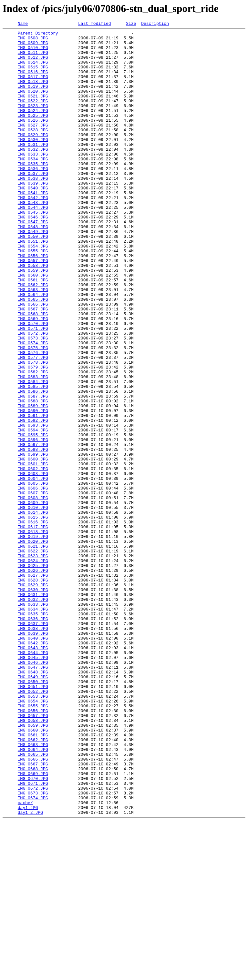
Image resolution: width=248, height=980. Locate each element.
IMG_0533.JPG (33, 180)
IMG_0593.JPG (33, 505)
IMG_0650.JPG (33, 813)
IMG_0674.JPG (33, 953)
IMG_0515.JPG (33, 76)
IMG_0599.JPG (33, 540)
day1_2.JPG (30, 970)
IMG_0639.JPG (33, 755)
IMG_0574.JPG (33, 407)
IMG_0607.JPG (33, 587)
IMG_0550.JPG (33, 279)
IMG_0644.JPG (33, 778)
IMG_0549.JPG (33, 273)
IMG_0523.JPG (33, 122)
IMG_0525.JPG (33, 134)
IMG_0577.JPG (33, 424)
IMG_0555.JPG (33, 296)
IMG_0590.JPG (33, 488)
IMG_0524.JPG (33, 128)
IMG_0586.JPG (33, 465)
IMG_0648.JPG (33, 802)
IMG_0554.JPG (33, 290)
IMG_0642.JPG (33, 767)
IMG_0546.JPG (33, 256)
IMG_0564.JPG (33, 349)
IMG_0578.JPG (33, 430)
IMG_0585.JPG (33, 459)
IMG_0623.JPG (33, 662)
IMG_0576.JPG (33, 418)
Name (23, 24)
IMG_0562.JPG (33, 337)
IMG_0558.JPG (33, 314)
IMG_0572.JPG (33, 395)
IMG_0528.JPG (33, 151)
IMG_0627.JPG (33, 685)
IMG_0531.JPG (33, 168)
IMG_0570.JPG (33, 383)
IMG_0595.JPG (33, 517)
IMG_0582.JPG (33, 441)
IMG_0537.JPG (33, 203)
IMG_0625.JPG (33, 674)
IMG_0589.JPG (33, 482)
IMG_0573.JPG (33, 401)
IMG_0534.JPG (33, 186)
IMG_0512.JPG (33, 64)
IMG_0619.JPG (33, 639)
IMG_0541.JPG (33, 227)
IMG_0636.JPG (33, 738)
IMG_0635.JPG (33, 732)
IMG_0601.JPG (33, 552)
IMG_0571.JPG (33, 389)
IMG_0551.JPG (33, 285)
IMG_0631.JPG (33, 709)
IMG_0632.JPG (33, 714)
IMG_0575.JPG (33, 412)
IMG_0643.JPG (33, 773)
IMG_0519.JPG (33, 99)
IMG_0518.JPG (33, 93)
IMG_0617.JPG (33, 627)
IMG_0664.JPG (33, 894)
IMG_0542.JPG (33, 232)
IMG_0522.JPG (33, 116)
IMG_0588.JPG (33, 476)
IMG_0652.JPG (33, 825)
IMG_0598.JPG (33, 534)
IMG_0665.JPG (33, 900)
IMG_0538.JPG (33, 209)
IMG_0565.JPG (33, 354)
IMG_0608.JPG (33, 592)
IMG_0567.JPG (33, 366)
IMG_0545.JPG (33, 250)
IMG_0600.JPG (33, 546)
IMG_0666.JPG (33, 906)
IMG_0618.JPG (33, 633)
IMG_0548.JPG (33, 267)
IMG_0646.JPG (33, 790)
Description (155, 24)
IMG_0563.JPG (33, 343)
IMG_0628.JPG (33, 691)
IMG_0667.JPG (33, 912)
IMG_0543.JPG (33, 238)
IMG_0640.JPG (33, 761)
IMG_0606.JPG (33, 581)
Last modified (94, 24)
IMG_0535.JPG (33, 192)
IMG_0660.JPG (33, 871)
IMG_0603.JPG (33, 563)
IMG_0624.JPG (33, 668)
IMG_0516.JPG (33, 81)
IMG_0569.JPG (33, 378)
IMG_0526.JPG (33, 139)
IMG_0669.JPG (33, 924)
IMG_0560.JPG (33, 325)
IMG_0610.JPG (33, 604)
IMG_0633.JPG (33, 720)
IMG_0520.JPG (33, 105)
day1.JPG (28, 964)
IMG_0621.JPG (33, 651)
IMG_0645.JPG (33, 784)
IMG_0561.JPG (33, 331)
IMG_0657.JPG (33, 854)
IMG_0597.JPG (33, 529)
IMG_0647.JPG (33, 796)
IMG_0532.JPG (33, 174)
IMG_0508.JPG (33, 41)
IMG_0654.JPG (33, 836)
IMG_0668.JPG (33, 918)
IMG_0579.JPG (33, 436)
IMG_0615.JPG (33, 616)
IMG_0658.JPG (33, 860)
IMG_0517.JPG (33, 87)
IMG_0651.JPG (33, 819)
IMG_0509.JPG (33, 46)
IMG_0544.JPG (33, 244)
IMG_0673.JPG (33, 947)
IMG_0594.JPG (33, 511)
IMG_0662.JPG (33, 883)
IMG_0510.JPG (33, 52)
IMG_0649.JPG (33, 807)
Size (131, 24)
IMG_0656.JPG (33, 848)
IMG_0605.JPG (33, 575)
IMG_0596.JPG (33, 523)
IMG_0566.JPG (33, 360)
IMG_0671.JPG (33, 935)
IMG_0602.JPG (33, 558)
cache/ (25, 958)
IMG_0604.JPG (33, 569)
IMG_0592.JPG (33, 500)
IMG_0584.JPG (33, 453)
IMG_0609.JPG (33, 598)
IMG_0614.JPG (33, 610)
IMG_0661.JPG (33, 877)
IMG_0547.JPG (33, 261)
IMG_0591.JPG (33, 494)
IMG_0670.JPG (33, 929)
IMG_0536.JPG (33, 197)
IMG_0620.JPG (33, 645)
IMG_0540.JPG (33, 221)
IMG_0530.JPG (33, 163)
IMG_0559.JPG (33, 319)
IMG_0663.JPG (33, 889)
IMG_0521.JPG (33, 110)
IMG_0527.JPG (33, 145)
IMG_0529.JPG (33, 157)
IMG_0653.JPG (33, 831)
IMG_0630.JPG (33, 703)
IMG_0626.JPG (33, 680)
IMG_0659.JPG (33, 865)
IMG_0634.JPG (33, 726)
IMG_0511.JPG (33, 58)
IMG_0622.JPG (33, 656)
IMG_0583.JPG (33, 447)
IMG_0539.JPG (33, 215)
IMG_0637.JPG (33, 743)
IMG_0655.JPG (33, 842)
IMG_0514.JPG (33, 70)
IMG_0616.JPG (33, 621)
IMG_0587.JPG (33, 470)
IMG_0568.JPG (33, 372)
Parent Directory (38, 35)
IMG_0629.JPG (33, 697)
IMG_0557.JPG (33, 308)
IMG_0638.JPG (33, 749)
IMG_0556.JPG (33, 302)
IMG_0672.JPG (33, 941)
